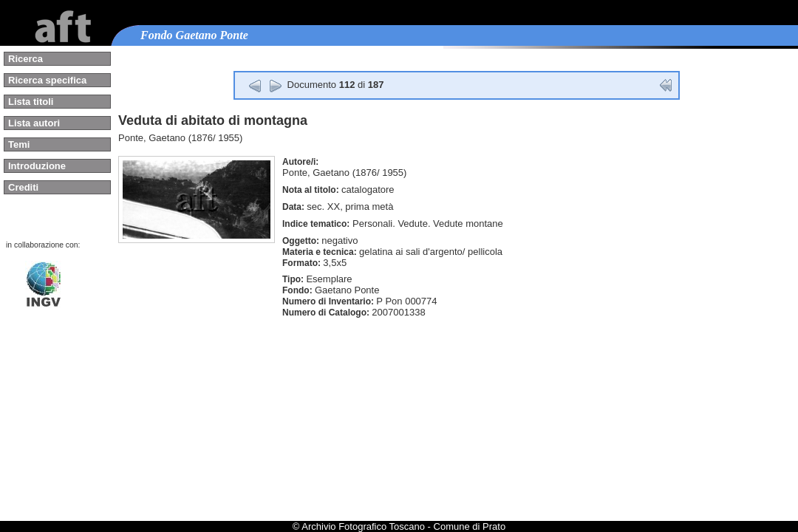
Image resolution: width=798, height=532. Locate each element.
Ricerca (25, 59)
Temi (19, 144)
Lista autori (34, 123)
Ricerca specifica (47, 80)
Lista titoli (31, 102)
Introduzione (37, 166)
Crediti (23, 187)
